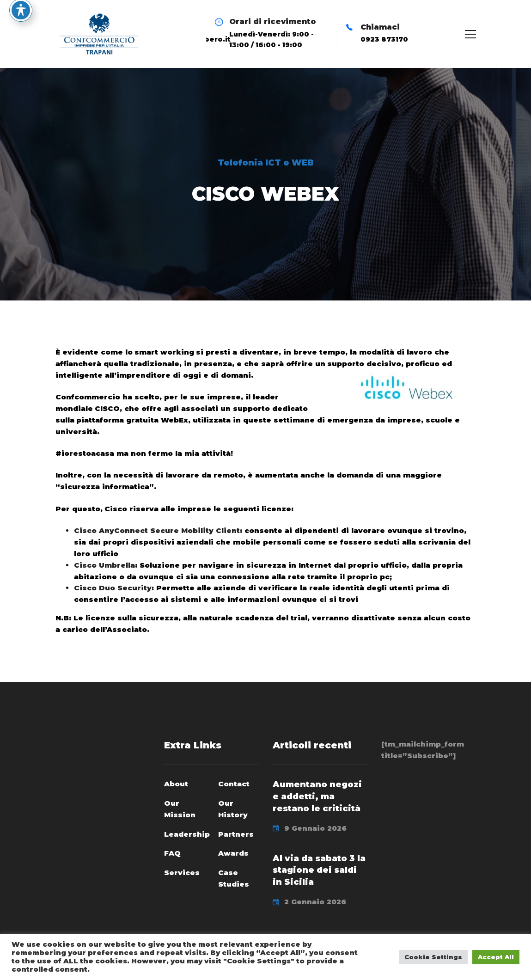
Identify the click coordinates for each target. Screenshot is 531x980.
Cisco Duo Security (113, 588)
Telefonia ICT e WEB (266, 163)
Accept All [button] (496, 957)
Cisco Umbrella (104, 565)
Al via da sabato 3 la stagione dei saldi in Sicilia (319, 870)
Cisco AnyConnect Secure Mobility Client (157, 530)
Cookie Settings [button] (433, 957)
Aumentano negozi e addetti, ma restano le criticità (317, 796)
